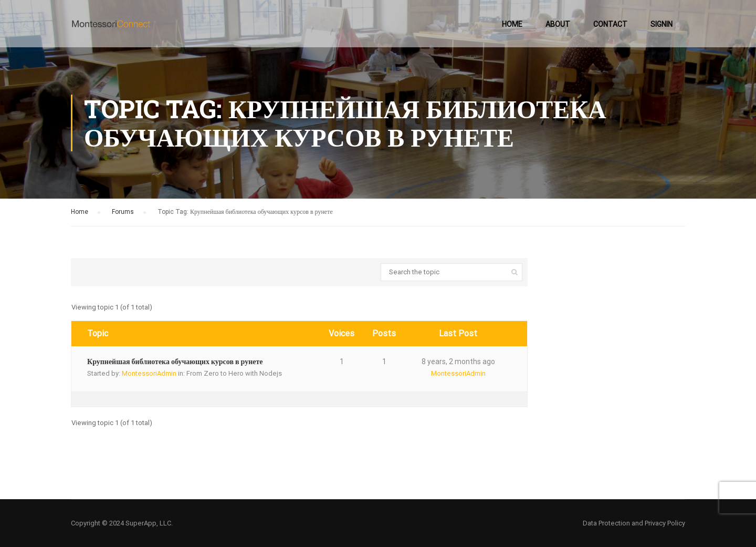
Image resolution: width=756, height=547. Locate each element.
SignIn (661, 24)
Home (512, 24)
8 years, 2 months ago (458, 362)
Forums (123, 212)
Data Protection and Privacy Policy (634, 523)
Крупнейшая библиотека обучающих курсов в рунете (175, 362)
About (558, 24)
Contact (610, 24)
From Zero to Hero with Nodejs (234, 373)
